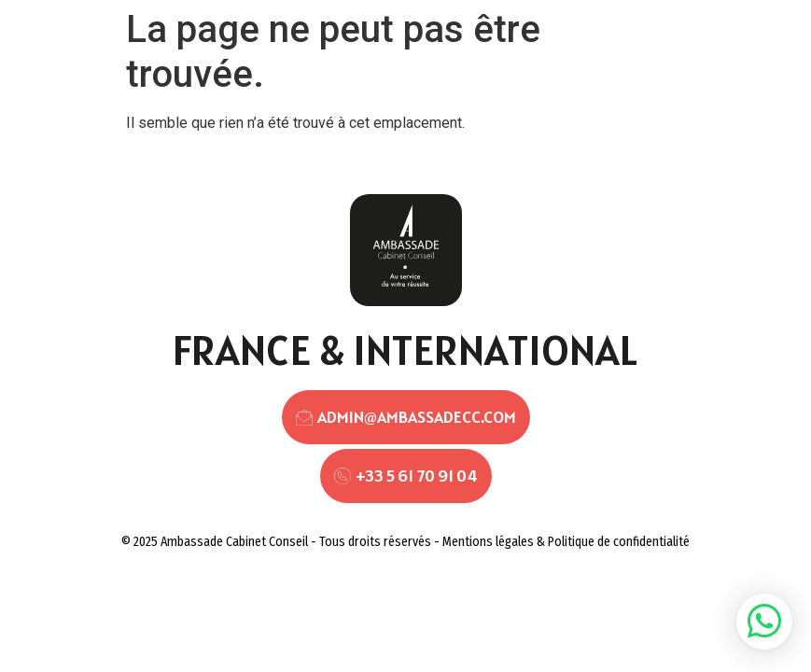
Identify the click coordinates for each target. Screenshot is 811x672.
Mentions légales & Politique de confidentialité (566, 542)
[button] (764, 622)
